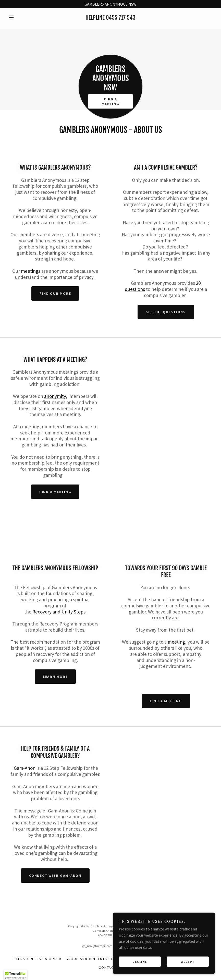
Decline (140, 969)
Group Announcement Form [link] (94, 959)
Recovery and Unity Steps (59, 612)
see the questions (166, 312)
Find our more (55, 293)
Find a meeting (55, 492)
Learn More (55, 677)
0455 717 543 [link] (121, 17)
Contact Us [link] (110, 967)
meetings (31, 271)
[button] (22, 17)
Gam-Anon (25, 768)
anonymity (55, 396)
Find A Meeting (110, 101)
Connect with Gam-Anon (55, 876)
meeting (176, 642)
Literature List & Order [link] (37, 959)
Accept (188, 969)
